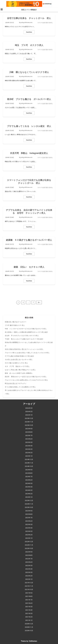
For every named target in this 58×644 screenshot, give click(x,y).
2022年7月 (29, 559)
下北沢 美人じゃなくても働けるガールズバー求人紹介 (24, 339)
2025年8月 (29, 432)
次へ (39, 302)
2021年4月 (29, 610)
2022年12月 (29, 542)
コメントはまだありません (45, 23)
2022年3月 (29, 572)
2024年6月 (29, 480)
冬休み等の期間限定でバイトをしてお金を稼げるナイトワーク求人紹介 (29, 344)
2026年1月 (29, 415)
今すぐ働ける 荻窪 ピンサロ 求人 (16, 363)
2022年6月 (29, 562)
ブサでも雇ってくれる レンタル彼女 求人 (29, 126)
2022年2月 (29, 576)
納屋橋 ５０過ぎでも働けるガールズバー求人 (29, 240)
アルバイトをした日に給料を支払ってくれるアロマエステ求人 (26, 380)
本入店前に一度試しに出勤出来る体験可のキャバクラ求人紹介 (26, 332)
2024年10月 (29, 466)
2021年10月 (29, 590)
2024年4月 (29, 487)
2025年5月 (29, 442)
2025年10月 (29, 425)
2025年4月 (29, 446)
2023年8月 (29, 514)
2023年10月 (29, 507)
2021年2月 (29, 617)
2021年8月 (29, 596)
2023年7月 (29, 518)
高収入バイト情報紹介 (29, 10)
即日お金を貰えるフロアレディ (16, 384)
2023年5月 (29, 525)
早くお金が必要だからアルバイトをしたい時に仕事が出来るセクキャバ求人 (29, 392)
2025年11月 (29, 422)
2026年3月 (29, 408)
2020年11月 (29, 627)
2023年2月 (29, 535)
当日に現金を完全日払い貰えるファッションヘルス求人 (24, 349)
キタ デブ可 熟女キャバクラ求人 (17, 366)
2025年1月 (29, 456)
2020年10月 (29, 631)
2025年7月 (29, 436)
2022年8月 (29, 555)
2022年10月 (29, 548)
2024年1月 (29, 497)
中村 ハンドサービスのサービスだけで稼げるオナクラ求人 (26, 329)
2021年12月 (29, 583)
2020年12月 (29, 624)
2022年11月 (29, 545)
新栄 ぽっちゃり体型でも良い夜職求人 (19, 373)
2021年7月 (29, 600)
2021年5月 (29, 607)
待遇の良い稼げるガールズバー (16, 322)
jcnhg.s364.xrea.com (27, 22)
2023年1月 (29, 538)
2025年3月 (29, 449)
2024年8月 (29, 473)
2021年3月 (29, 613)
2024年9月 (29, 470)
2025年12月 (29, 418)
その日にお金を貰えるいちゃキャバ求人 (19, 360)
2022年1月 (29, 579)
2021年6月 (29, 603)
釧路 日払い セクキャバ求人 (29, 267)
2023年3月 (29, 531)
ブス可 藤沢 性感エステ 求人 (15, 325)
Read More (29, 32)
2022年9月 (29, 552)
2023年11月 (29, 504)
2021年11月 (29, 586)
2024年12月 (29, 459)
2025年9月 (29, 429)
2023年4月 (29, 528)
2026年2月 (29, 412)
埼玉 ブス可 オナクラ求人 (29, 45)
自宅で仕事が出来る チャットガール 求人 (29, 18)
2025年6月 (29, 439)
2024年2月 (29, 494)
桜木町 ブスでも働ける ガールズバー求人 (29, 99)
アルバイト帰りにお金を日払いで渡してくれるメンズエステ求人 (27, 353)
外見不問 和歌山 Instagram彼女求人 (29, 153)
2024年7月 (29, 477)
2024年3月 (29, 490)
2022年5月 (29, 566)
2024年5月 (29, 483)
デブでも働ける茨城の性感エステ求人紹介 (19, 356)
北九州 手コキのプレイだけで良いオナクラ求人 (22, 336)
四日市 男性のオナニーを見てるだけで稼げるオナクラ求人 (26, 377)
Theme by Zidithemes (29, 641)
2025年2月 (29, 453)
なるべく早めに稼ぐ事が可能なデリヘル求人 (20, 370)
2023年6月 (29, 521)
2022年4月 (29, 569)
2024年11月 (29, 463)
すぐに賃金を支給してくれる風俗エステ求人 (20, 387)
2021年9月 (29, 593)
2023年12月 (29, 501)
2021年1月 (29, 620)
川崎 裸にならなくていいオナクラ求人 (29, 72)
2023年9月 (29, 511)
